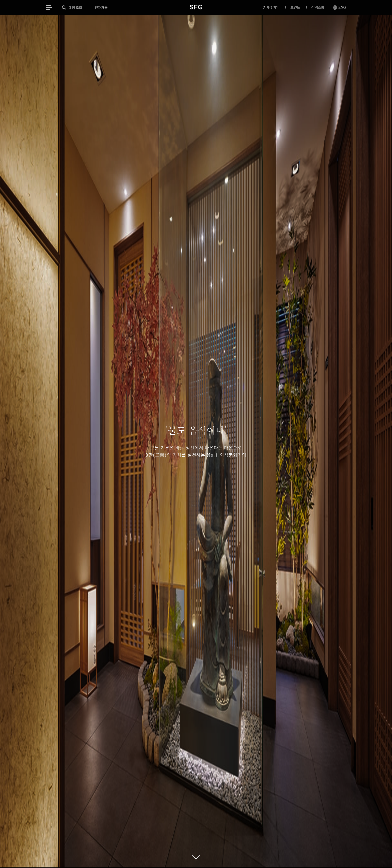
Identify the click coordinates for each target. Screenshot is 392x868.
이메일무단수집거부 (126, 855)
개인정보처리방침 (92, 855)
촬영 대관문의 (298, 855)
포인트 (295, 7)
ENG (339, 8)
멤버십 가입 (271, 7)
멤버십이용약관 (181, 855)
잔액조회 (318, 7)
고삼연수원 (208, 855)
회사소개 (155, 855)
